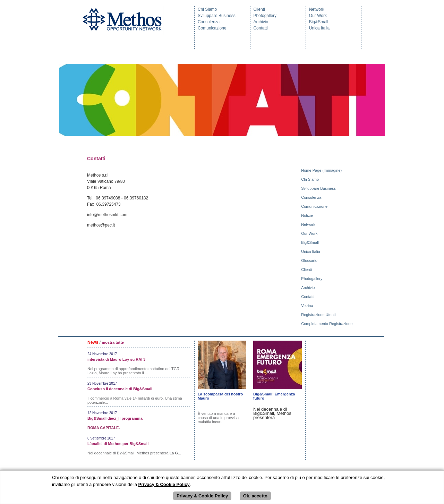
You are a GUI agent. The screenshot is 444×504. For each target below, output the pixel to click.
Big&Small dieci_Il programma (115, 418)
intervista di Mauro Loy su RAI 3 (116, 359)
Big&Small (319, 22)
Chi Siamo (207, 9)
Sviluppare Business (217, 16)
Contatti (260, 28)
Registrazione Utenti (319, 315)
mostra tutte (113, 342)
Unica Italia (319, 28)
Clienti (259, 9)
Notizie (308, 215)
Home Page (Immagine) (322, 170)
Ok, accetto (255, 496)
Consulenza (209, 22)
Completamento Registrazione (327, 324)
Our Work (318, 16)
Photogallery (265, 16)
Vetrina (308, 306)
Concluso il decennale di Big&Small (120, 389)
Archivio (261, 22)
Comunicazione (212, 28)
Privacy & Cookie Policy (202, 496)
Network (317, 9)
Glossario (310, 260)
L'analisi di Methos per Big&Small (118, 444)
